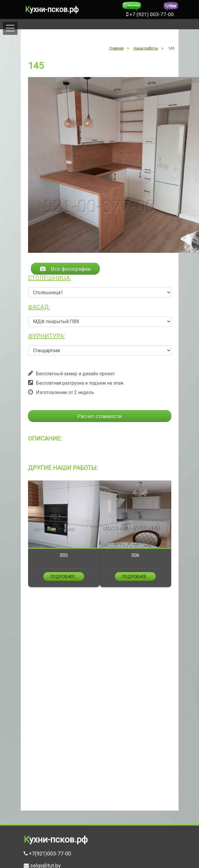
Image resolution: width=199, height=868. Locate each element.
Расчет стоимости (99, 416)
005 (64, 555)
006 (135, 555)
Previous (24, 538)
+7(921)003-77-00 (50, 853)
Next (176, 538)
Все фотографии (65, 269)
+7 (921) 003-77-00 (150, 14)
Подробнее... (64, 577)
